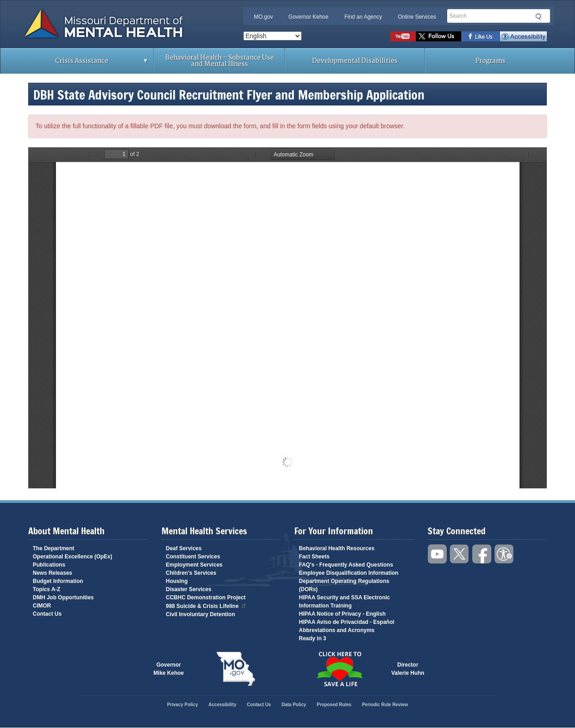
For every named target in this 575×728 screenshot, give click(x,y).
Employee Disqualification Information (349, 573)
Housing (177, 581)
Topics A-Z (47, 589)
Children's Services (191, 573)
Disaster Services (189, 589)
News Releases (53, 573)
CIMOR (42, 606)
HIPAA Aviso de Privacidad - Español (347, 622)
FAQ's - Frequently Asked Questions (346, 565)
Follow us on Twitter (439, 36)
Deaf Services (184, 548)
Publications (49, 565)
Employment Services (194, 565)
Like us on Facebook (481, 36)
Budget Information (58, 581)
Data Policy (294, 705)
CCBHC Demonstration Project (206, 597)
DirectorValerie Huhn (408, 669)
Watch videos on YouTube (403, 36)
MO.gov (263, 17)
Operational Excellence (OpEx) (73, 557)
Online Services (417, 17)
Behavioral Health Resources (337, 548)
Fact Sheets (314, 557)
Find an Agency (363, 17)
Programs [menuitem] (490, 61)
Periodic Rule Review (385, 705)
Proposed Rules (334, 705)
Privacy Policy (182, 705)
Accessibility (523, 36)
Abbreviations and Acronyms (337, 630)
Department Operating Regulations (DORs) (344, 585)
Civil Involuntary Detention (201, 614)
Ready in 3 (313, 638)
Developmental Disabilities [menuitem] (355, 61)
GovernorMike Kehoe (169, 669)
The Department (53, 548)
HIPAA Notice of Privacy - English (342, 614)
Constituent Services (193, 557)
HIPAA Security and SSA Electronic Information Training (344, 602)
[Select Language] (272, 36)
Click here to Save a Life (339, 669)
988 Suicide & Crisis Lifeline (207, 605)
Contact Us (47, 614)
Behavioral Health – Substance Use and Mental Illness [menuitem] (219, 61)
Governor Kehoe (308, 17)
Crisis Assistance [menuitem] (84, 64)
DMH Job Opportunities (63, 597)
